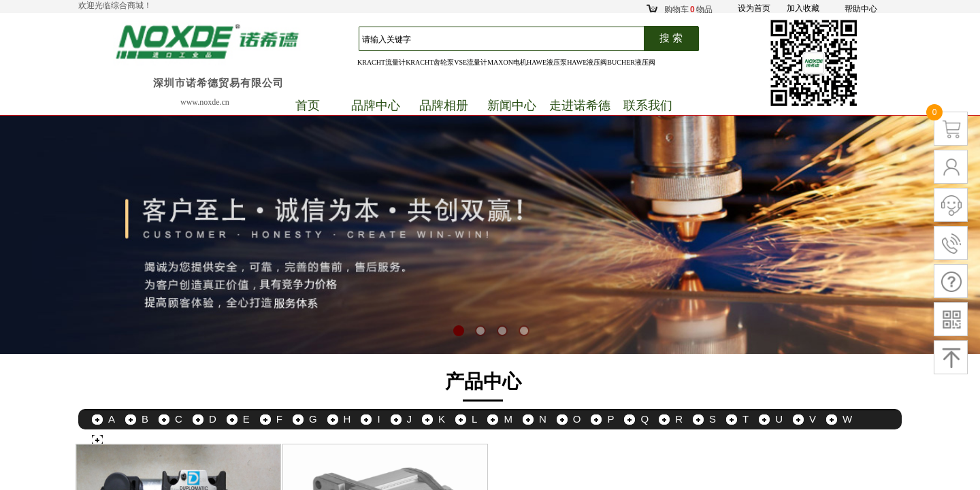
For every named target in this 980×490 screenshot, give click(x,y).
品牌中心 (376, 105)
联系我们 (648, 105)
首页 (308, 105)
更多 (118, 439)
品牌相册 (444, 105)
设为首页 (754, 8)
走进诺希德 (580, 105)
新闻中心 (512, 105)
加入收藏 (803, 8)
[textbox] (508, 39)
